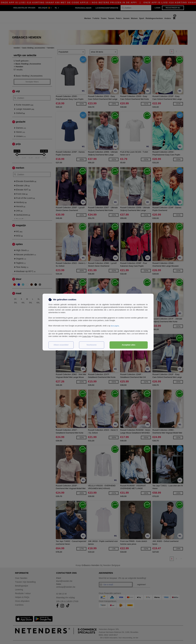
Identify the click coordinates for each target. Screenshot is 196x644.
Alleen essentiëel (61, 345)
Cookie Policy (88, 336)
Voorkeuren (92, 345)
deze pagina (115, 326)
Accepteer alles (129, 345)
